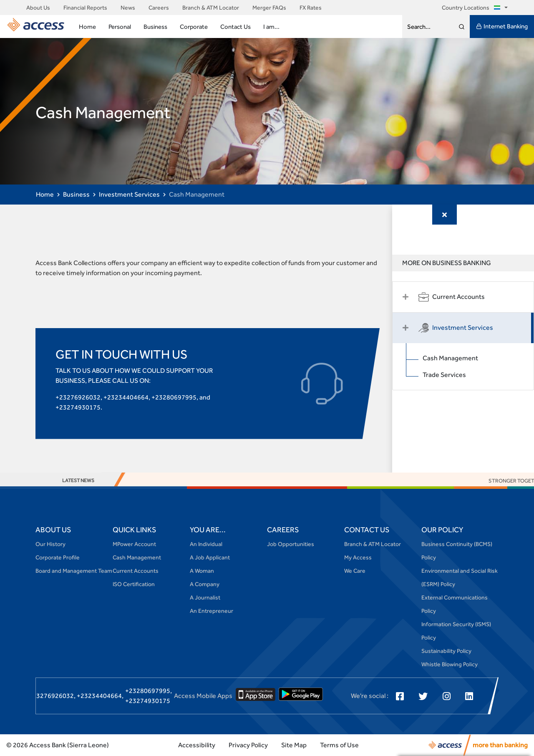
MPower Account (134, 544)
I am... (271, 27)
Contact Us (236, 27)
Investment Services (129, 194)
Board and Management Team (74, 571)
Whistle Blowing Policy (450, 664)
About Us (38, 8)
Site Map (294, 745)
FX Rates (311, 8)
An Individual (206, 544)
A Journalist (205, 597)
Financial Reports (85, 8)
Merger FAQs (269, 8)
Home (87, 27)
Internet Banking (502, 26)
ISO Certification (134, 584)
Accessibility (197, 745)
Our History (50, 544)
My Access (358, 557)
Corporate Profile (58, 557)
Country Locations (472, 8)
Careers (159, 8)
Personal (120, 27)
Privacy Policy (248, 745)
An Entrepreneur (212, 611)
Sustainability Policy (446, 651)
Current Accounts (136, 571)
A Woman (202, 571)
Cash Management (450, 358)
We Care (355, 571)
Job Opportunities (291, 544)
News (128, 8)
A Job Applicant (210, 557)
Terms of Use (339, 745)
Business (155, 27)
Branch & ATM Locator (211, 8)
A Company (205, 584)
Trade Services (444, 375)
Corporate (194, 27)
